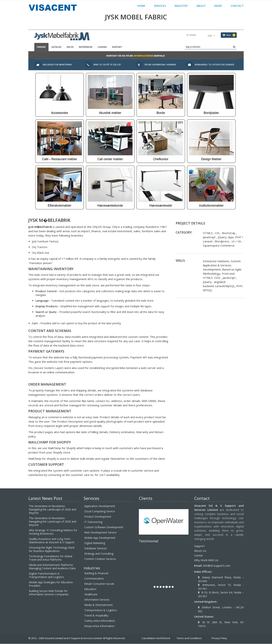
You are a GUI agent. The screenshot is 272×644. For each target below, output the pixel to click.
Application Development (100, 506)
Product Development (98, 517)
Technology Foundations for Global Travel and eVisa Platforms (51, 558)
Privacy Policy (219, 638)
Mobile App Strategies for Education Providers (51, 584)
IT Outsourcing (93, 522)
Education (90, 589)
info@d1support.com (217, 566)
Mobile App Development (100, 538)
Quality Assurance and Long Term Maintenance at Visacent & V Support (52, 541)
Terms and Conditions (189, 638)
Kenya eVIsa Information (99, 626)
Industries (92, 568)
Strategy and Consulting (99, 554)
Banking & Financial (96, 573)
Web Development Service (100, 533)
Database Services (96, 548)
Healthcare (91, 594)
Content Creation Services (100, 559)
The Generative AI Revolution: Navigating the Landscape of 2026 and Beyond (53, 510)
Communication (94, 579)
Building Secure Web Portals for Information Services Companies (49, 593)
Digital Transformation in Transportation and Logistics (46, 575)
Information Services (97, 600)
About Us (200, 551)
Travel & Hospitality (96, 616)
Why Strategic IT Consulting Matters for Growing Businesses (53, 532)
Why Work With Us (206, 560)
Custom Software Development (104, 527)
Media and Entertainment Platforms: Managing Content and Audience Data (52, 567)
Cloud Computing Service (100, 511)
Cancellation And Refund (156, 638)
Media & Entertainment (99, 605)
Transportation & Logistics (101, 610)
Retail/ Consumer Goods (99, 584)
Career (199, 556)
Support (199, 546)
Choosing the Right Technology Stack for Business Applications (52, 549)
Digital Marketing (95, 543)
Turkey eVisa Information (100, 621)
